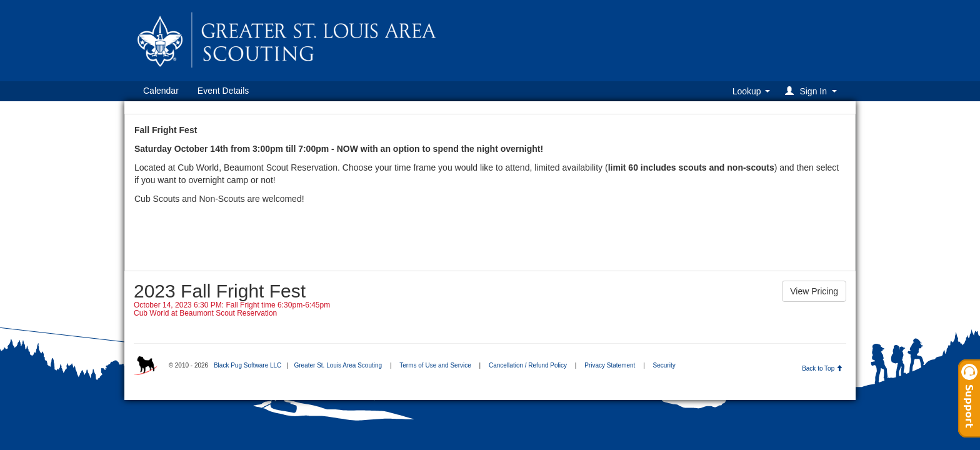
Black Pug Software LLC (247, 365)
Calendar (161, 91)
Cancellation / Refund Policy (528, 365)
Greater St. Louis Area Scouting (338, 365)
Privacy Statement (610, 365)
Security (664, 365)
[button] (813, 91)
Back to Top (822, 368)
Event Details (223, 91)
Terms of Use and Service (435, 365)
